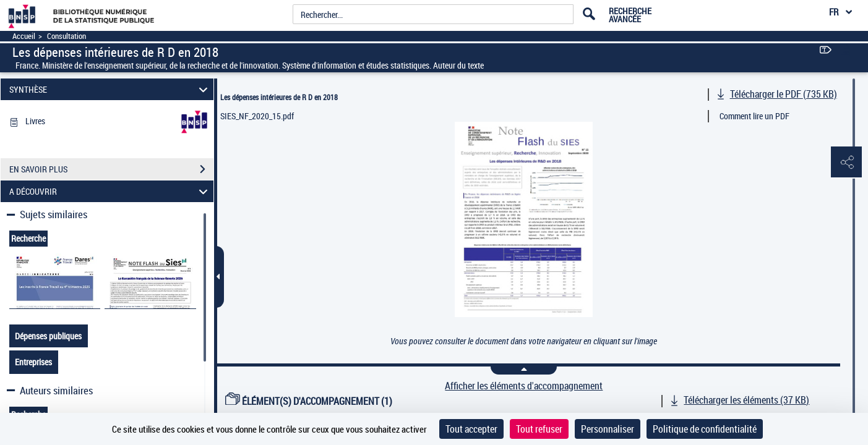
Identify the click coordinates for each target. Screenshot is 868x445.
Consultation (67, 36)
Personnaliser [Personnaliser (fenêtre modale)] (608, 429)
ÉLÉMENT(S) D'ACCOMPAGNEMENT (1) (309, 401)
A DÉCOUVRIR (110, 191)
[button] (846, 163)
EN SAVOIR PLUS (111, 169)
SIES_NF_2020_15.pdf (257, 116)
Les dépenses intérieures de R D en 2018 (279, 97)
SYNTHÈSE (110, 89)
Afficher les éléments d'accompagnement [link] (524, 386)
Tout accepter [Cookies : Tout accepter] (471, 429)
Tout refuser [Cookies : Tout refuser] (539, 429)
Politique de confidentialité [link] (705, 429)
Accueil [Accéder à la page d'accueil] (24, 36)
